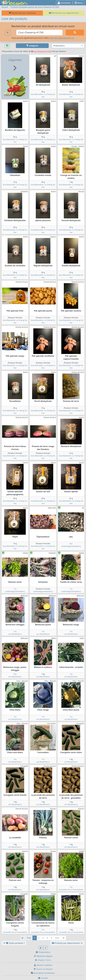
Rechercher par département (64, 13)
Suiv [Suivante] (57, 938)
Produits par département (67, 943)
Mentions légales (43, 956)
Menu (79, 3)
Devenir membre (43, 965)
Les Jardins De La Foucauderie (71, 890)
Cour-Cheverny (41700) (41, 51)
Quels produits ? (14, 943)
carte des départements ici (61, 38)
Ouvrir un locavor (43, 969)
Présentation (43, 952)
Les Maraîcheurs (15, 634)
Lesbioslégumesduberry (71, 546)
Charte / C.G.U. (43, 960)
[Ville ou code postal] (39, 33)
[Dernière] (63, 938)
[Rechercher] (75, 33)
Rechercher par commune (22, 13)
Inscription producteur (43, 973)
